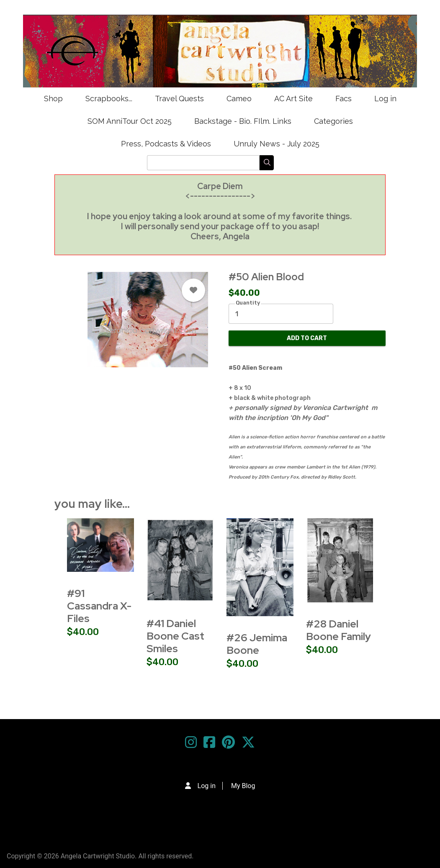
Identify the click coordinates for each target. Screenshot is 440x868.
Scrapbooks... (109, 99)
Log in (385, 99)
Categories (333, 121)
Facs (344, 99)
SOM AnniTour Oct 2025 (130, 121)
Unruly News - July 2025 (277, 144)
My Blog (243, 786)
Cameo (239, 99)
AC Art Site (293, 99)
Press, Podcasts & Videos (166, 144)
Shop (53, 99)
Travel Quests (179, 99)
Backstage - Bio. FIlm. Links (243, 121)
